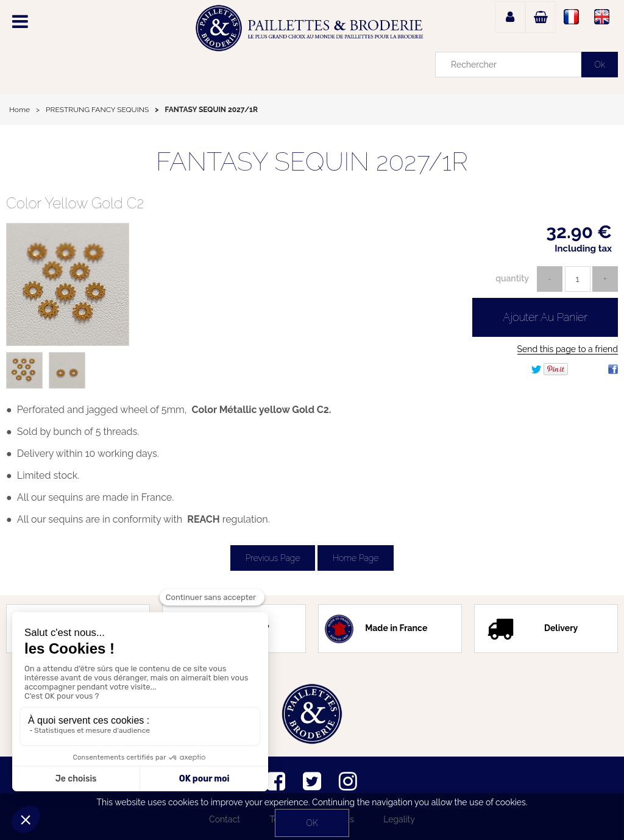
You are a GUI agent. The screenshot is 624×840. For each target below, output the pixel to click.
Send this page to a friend (568, 349)
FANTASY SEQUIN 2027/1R (312, 162)
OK (312, 823)
